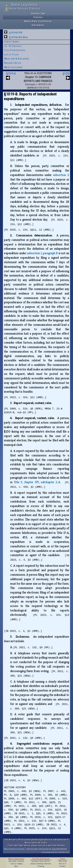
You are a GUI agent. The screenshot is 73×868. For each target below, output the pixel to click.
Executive (21, 861)
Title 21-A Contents (15, 50)
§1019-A (11, 74)
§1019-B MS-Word (19, 37)
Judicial (14, 864)
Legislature (12, 861)
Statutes (38, 17)
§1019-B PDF (16, 33)
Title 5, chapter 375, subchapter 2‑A (37, 482)
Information (38, 25)
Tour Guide (35, 861)
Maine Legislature (13, 67)
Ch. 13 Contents (13, 46)
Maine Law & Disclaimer (17, 59)
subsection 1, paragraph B (42, 253)
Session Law (38, 13)
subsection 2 (61, 175)
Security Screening (37, 864)
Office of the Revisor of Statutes (14, 849)
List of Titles (11, 54)
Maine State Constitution (38, 21)
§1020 (66, 74)
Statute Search (12, 42)
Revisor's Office (13, 63)
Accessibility (44, 861)
